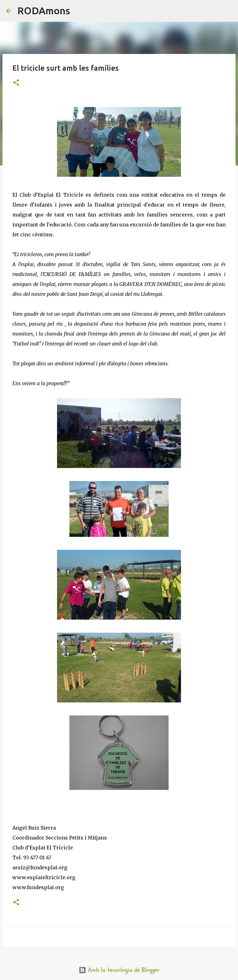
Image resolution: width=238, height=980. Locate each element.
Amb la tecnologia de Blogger (119, 970)
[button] (16, 83)
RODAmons (44, 11)
